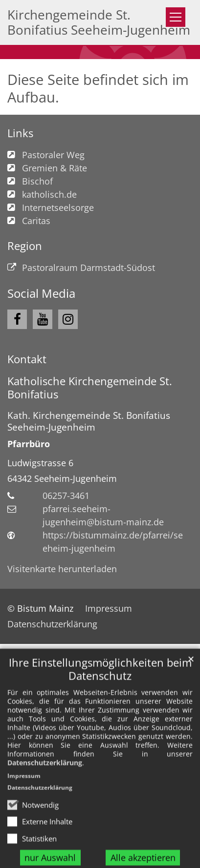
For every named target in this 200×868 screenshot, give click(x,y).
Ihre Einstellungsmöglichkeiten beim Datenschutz (100, 704)
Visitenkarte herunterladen (62, 569)
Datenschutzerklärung (45, 797)
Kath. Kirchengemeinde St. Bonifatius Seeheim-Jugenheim (89, 421)
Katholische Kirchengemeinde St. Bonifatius (90, 388)
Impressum (24, 811)
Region (25, 246)
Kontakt (27, 359)
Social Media (41, 293)
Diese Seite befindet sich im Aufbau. (98, 88)
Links (20, 133)
